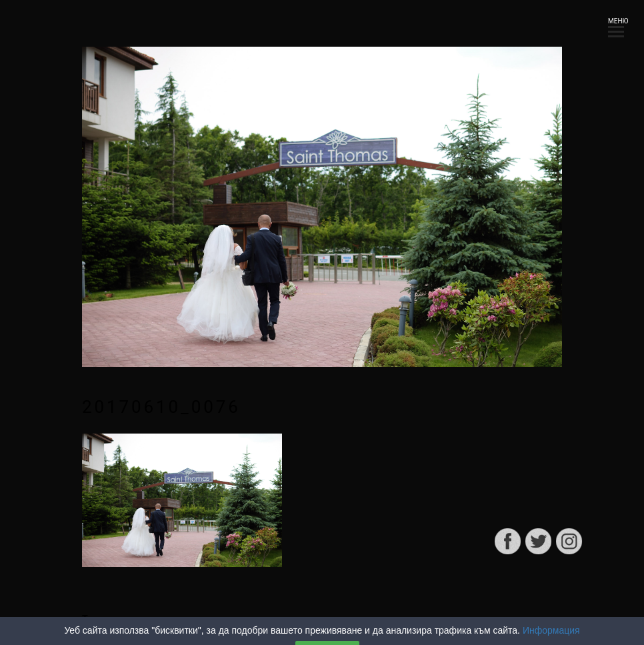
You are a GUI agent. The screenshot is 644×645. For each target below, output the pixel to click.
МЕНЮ (616, 25)
